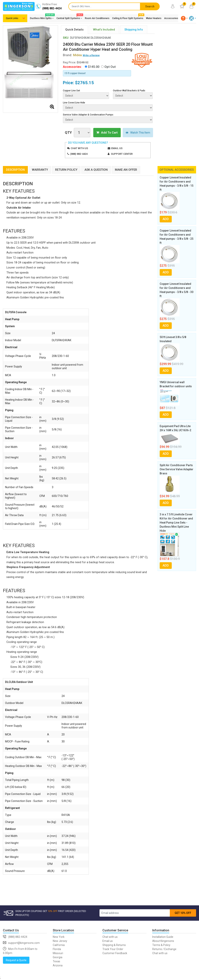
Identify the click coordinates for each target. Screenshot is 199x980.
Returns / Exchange (164, 949)
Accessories (171, 18)
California (59, 945)
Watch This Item (138, 133)
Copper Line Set (71, 91)
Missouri (58, 953)
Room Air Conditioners (97, 18)
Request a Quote (16, 960)
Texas (56, 961)
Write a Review (91, 55)
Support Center (122, 154)
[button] (184, 18)
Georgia (58, 957)
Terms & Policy (161, 945)
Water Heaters (154, 18)
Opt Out (110, 67)
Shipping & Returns (114, 945)
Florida (57, 949)
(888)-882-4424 (79, 154)
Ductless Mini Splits (42, 17)
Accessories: (72, 67)
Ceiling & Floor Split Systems (128, 17)
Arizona (58, 965)
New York (59, 937)
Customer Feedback (115, 953)
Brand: (72, 55)
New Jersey (60, 941)
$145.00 (94, 67)
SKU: (66, 38)
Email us (117, 148)
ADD (166, 219)
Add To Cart (107, 133)
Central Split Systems (69, 17)
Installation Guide (163, 937)
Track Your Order (113, 949)
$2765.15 (84, 83)
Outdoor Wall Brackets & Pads (129, 91)
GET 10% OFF (183, 913)
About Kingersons (163, 941)
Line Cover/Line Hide (74, 103)
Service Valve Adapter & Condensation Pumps (88, 115)
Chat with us (79, 148)
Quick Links (12, 18)
